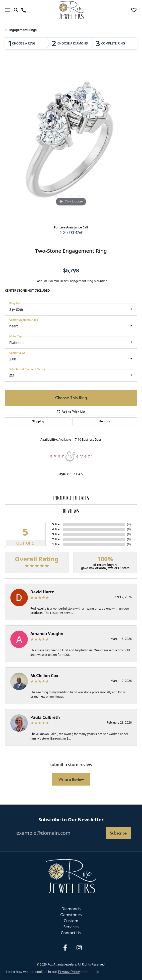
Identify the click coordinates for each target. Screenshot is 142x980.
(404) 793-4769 (71, 232)
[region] (71, 142)
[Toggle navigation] (6, 10)
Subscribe (118, 833)
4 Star (56, 529)
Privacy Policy (44, 956)
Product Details (71, 498)
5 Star (56, 524)
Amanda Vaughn (47, 634)
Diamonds (71, 909)
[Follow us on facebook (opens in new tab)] (65, 948)
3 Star (56, 534)
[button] (16, 10)
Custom (71, 921)
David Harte (42, 592)
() (129, 524)
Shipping (38, 421)
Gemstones (71, 915)
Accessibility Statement (92, 956)
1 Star (56, 544)
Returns (105, 421)
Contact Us (71, 933)
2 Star (56, 539)
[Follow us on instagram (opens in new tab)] (79, 948)
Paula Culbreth (45, 717)
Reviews (71, 511)
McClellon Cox (44, 676)
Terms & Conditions (65, 956)
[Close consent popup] (98, 972)
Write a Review (71, 779)
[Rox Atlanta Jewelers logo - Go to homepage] (71, 10)
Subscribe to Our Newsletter (71, 820)
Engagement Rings (23, 30)
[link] (24, 10)
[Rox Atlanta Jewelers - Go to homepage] (71, 876)
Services (71, 927)
